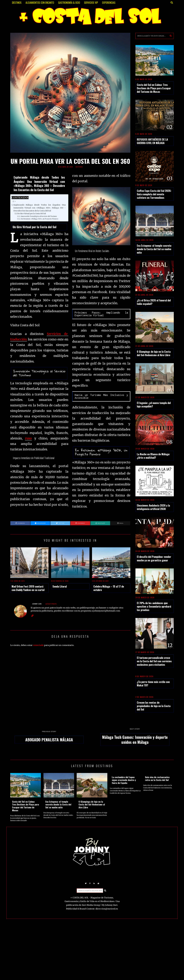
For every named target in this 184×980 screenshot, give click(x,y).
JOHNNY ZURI (37, 604)
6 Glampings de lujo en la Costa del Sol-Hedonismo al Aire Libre (154, 353)
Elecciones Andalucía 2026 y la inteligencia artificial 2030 (153, 507)
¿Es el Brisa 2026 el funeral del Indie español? (154, 302)
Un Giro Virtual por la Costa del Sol (31, 214)
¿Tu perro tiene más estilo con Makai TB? (153, 683)
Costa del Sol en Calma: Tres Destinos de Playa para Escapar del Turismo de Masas (154, 88)
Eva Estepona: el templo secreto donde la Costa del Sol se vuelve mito (154, 249)
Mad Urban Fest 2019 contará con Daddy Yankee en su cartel (28, 588)
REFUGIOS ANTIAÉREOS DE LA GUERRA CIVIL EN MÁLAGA (152, 141)
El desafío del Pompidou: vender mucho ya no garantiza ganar (154, 558)
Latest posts (51, 604)
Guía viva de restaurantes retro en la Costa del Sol (157, 779)
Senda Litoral (60, 586)
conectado (38, 645)
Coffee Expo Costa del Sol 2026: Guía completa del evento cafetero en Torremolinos (154, 194)
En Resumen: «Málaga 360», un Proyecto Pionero (40, 219)
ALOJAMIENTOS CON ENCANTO (40, 3)
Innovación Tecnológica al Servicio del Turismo (39, 216)
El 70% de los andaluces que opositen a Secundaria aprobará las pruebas (154, 606)
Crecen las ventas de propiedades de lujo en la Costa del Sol (154, 706)
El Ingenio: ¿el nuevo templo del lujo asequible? (154, 404)
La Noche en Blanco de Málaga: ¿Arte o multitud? (153, 456)
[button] (171, 36)
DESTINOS (17, 3)
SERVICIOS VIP (91, 3)
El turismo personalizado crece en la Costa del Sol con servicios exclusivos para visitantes (154, 661)
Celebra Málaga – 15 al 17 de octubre (109, 588)
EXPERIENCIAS (109, 3)
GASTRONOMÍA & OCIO (69, 3)
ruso (28, 438)
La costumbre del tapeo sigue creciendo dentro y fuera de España (124, 780)
